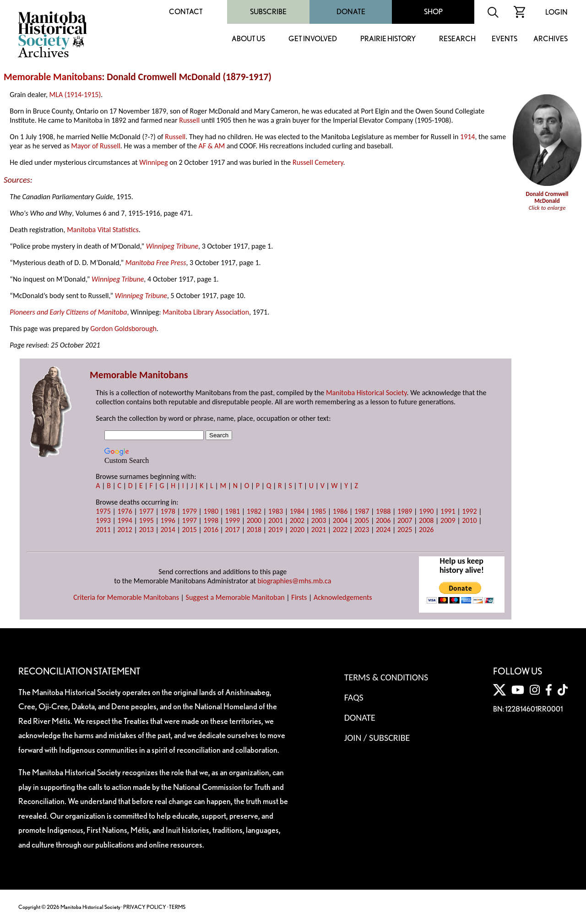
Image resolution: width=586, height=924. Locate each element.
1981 (233, 511)
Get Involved (313, 39)
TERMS (177, 907)
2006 (383, 520)
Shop (433, 12)
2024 (383, 530)
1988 (383, 511)
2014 (168, 530)
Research (457, 39)
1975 (103, 511)
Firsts (299, 597)
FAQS (354, 697)
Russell (189, 120)
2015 (190, 530)
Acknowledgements (343, 597)
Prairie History (388, 39)
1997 (190, 520)
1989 (405, 511)
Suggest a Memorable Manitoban (235, 597)
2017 (233, 530)
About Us (248, 39)
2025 (405, 530)
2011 (103, 530)
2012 (125, 530)
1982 (254, 511)
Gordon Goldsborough (123, 329)
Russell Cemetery (318, 162)
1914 (467, 137)
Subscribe (268, 12)
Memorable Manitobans (53, 77)
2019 (276, 530)
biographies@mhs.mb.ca (294, 581)
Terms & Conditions (386, 677)
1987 (362, 511)
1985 (319, 511)
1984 (297, 511)
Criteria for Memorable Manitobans (126, 597)
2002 (297, 520)
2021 (319, 530)
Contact (186, 12)
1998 (211, 520)
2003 (319, 520)
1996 (168, 520)
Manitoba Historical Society (366, 393)
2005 (362, 520)
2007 (405, 520)
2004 (340, 520)
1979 (190, 511)
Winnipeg (153, 162)
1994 (125, 520)
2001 (276, 520)
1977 (146, 511)
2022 (340, 530)
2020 (297, 530)
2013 (146, 530)
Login (556, 12)
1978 (168, 511)
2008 (426, 520)
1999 (233, 520)
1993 (103, 520)
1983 (276, 511)
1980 (211, 511)
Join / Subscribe (377, 738)
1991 (448, 511)
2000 (254, 520)
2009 (448, 520)
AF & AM (212, 146)
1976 (125, 511)
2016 (211, 530)
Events (505, 39)
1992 (469, 511)
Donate (351, 12)
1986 (340, 511)
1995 (146, 520)
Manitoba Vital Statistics (103, 230)
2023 (362, 530)
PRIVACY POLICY (145, 907)
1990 (426, 511)
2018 (254, 530)
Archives (551, 39)
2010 (469, 520)
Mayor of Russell (96, 146)
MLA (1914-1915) (75, 95)
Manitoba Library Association (206, 312)
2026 (426, 530)
